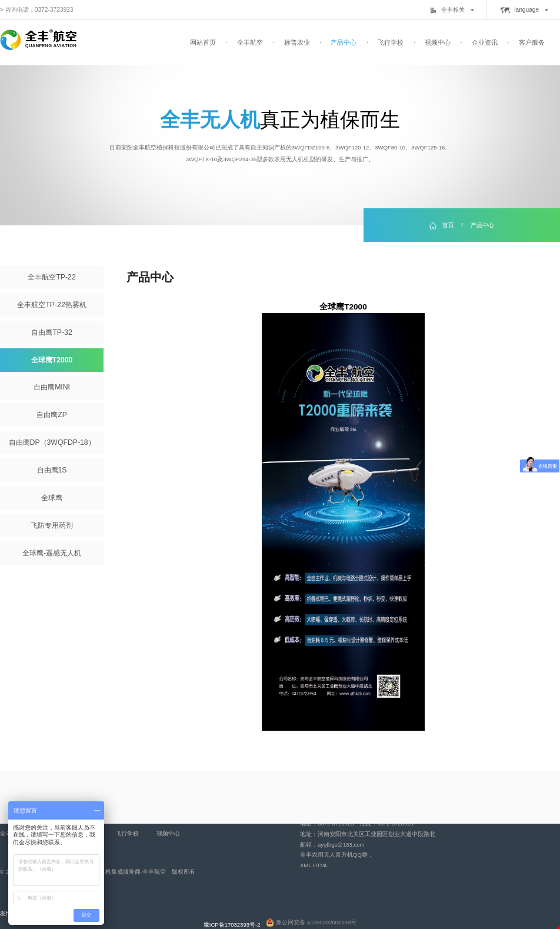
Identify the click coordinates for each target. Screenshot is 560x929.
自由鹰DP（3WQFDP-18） (52, 442)
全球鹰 (52, 498)
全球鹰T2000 (52, 360)
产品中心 (344, 42)
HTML (321, 865)
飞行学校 (391, 42)
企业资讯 (485, 42)
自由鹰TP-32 (51, 332)
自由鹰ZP (52, 415)
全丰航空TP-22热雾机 (51, 305)
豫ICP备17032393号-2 (232, 925)
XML (306, 865)
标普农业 (297, 42)
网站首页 (203, 42)
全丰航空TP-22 (51, 277)
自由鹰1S (52, 470)
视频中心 (438, 42)
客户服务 (532, 42)
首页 (448, 225)
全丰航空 (250, 42)
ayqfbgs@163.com (341, 845)
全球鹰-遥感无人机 (52, 553)
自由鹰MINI (52, 387)
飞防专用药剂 (52, 525)
